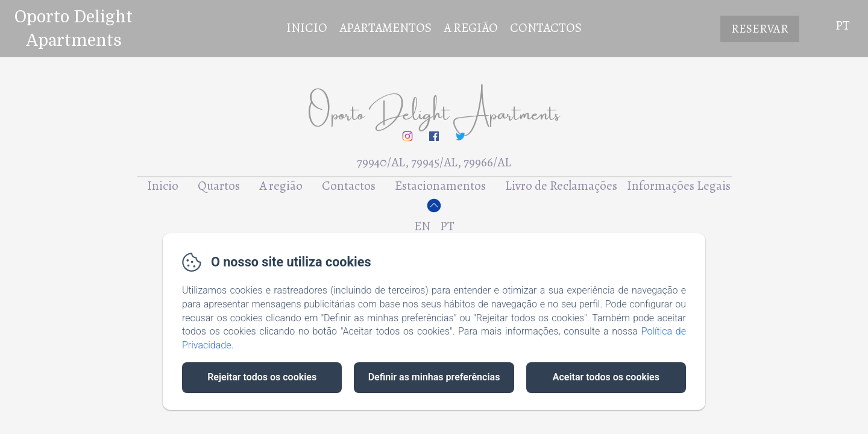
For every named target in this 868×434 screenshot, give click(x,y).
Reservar (760, 29)
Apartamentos (385, 28)
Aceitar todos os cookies (606, 377)
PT (447, 226)
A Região (471, 28)
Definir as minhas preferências (434, 377)
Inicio (307, 28)
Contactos (546, 28)
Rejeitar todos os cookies (262, 377)
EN (422, 226)
